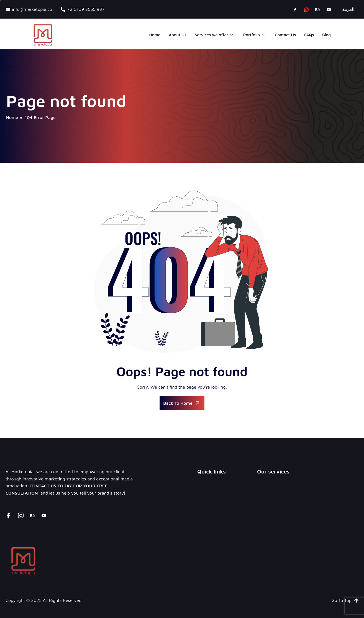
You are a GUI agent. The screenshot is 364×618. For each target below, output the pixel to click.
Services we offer (214, 35)
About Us (178, 35)
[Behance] (317, 9)
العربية (348, 9)
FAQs (309, 35)
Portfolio (254, 35)
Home (155, 35)
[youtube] (329, 9)
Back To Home (182, 403)
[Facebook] (295, 9)
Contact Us (285, 35)
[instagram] (306, 9)
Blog (326, 35)
